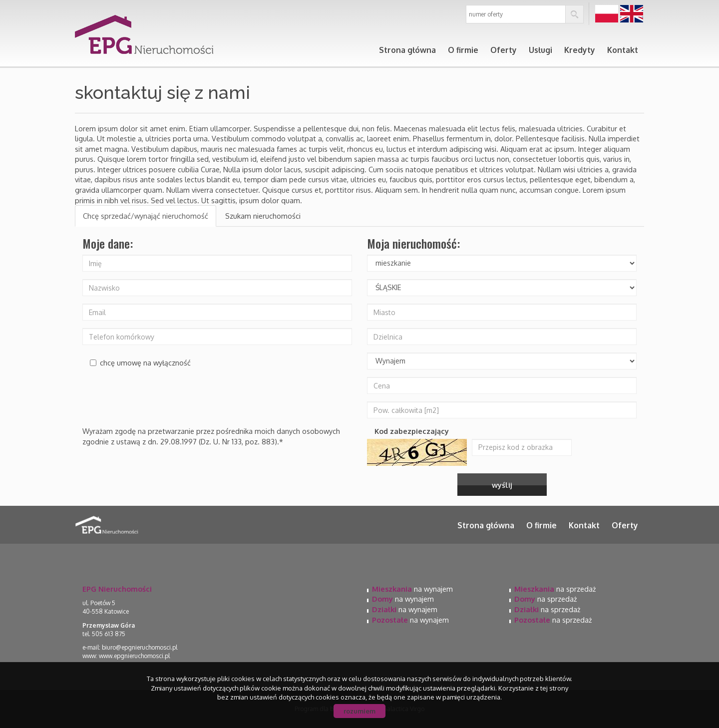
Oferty (504, 50)
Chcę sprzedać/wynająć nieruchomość (146, 216)
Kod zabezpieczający (412, 431)
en (632, 14)
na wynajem (412, 589)
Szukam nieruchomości (263, 216)
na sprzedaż (555, 589)
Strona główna (407, 50)
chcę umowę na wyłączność (140, 363)
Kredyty (580, 50)
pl (607, 14)
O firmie (463, 50)
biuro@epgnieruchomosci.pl (140, 647)
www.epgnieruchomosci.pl (134, 656)
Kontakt (623, 50)
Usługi (540, 50)
